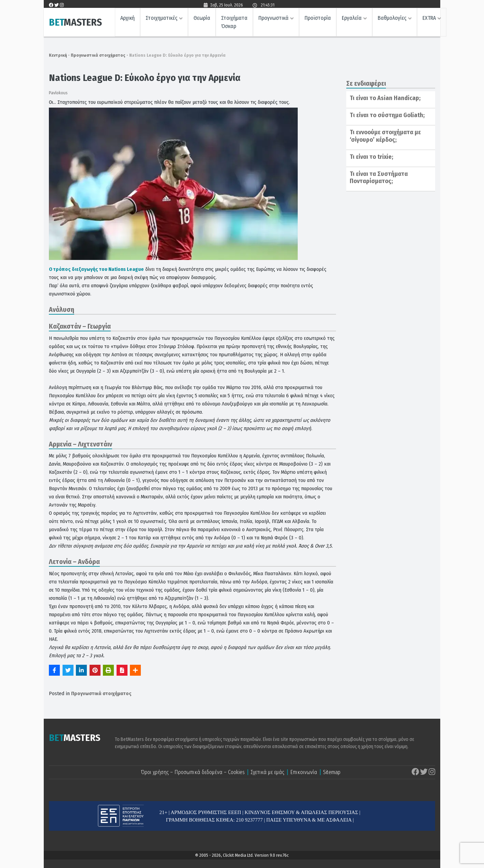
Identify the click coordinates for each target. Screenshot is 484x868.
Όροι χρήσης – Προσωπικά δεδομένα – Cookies (193, 772)
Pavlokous (58, 93)
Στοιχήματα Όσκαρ (234, 23)
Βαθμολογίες (392, 19)
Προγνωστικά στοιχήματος (98, 55)
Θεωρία (202, 19)
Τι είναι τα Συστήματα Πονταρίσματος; (379, 178)
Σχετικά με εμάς (267, 772)
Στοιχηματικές (162, 19)
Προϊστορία (318, 19)
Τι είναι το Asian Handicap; (385, 98)
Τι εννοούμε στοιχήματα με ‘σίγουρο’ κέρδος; (385, 136)
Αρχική (127, 19)
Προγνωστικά (273, 19)
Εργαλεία (352, 19)
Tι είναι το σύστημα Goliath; (387, 115)
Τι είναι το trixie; (371, 157)
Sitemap (332, 772)
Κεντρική (58, 55)
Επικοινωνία (304, 772)
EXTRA (429, 19)
